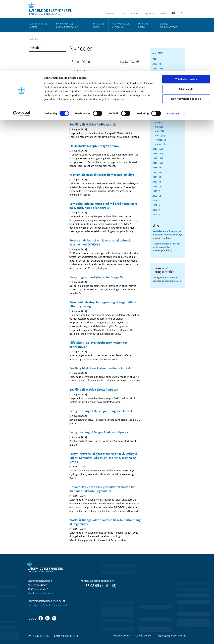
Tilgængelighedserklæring (171, 635)
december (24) (162, 96)
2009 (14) (157, 196)
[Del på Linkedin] (78, 62)
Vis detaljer (174, 43)
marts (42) (160, 135)
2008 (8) (156, 200)
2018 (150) (158, 154)
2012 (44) (157, 182)
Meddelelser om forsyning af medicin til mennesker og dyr (167, 233)
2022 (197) (158, 82)
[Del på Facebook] (72, 62)
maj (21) (159, 127)
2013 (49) (157, 177)
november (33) (162, 101)
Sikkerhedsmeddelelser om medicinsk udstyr (166, 245)
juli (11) (159, 118)
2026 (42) (157, 64)
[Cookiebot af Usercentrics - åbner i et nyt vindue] (22, 43)
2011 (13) (157, 186)
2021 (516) (158, 87)
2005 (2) (156, 214)
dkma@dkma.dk (44, 593)
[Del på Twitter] (83, 62)
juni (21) (159, 122)
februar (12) (161, 140)
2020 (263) (158, 92)
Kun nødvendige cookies (186, 28)
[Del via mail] (89, 62)
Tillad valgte (186, 18)
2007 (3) (156, 205)
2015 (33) (157, 168)
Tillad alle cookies (186, 8)
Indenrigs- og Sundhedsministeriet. (48, 605)
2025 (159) (158, 68)
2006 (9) (156, 210)
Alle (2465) (158, 53)
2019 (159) (158, 149)
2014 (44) (157, 172)
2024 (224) (158, 73)
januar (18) (160, 144)
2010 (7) (156, 191)
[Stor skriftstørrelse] (132, 62)
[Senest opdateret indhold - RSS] (124, 62)
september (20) (162, 109)
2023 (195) (158, 78)
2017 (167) (158, 158)
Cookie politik (143, 635)
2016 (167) (158, 163)
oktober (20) (161, 105)
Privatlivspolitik (121, 635)
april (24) (159, 131)
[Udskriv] (138, 62)
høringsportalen (173, 281)
